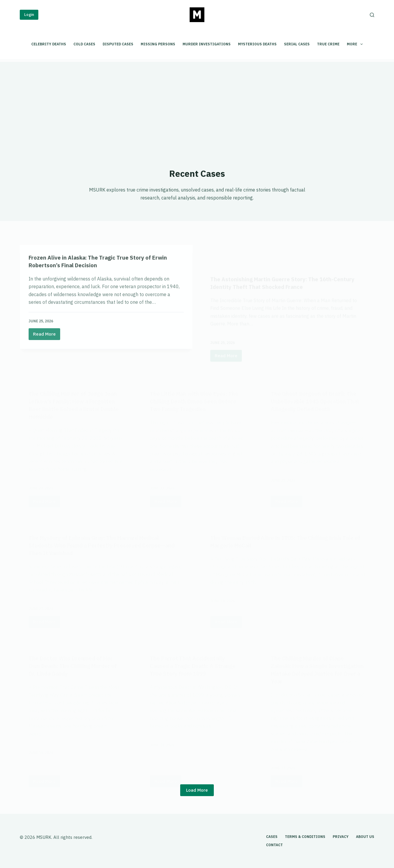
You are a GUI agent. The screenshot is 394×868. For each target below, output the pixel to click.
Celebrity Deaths (49, 44)
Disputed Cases (118, 44)
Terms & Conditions (305, 837)
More (356, 44)
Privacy (341, 837)
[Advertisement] (197, 103)
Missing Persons (158, 44)
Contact (274, 845)
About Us (365, 837)
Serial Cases (297, 44)
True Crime (328, 44)
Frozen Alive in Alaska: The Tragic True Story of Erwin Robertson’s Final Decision (104, 283)
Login (29, 15)
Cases (272, 837)
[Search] (372, 15)
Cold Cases (84, 44)
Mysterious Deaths (257, 44)
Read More (47, 357)
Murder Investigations (207, 44)
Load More (197, 790)
